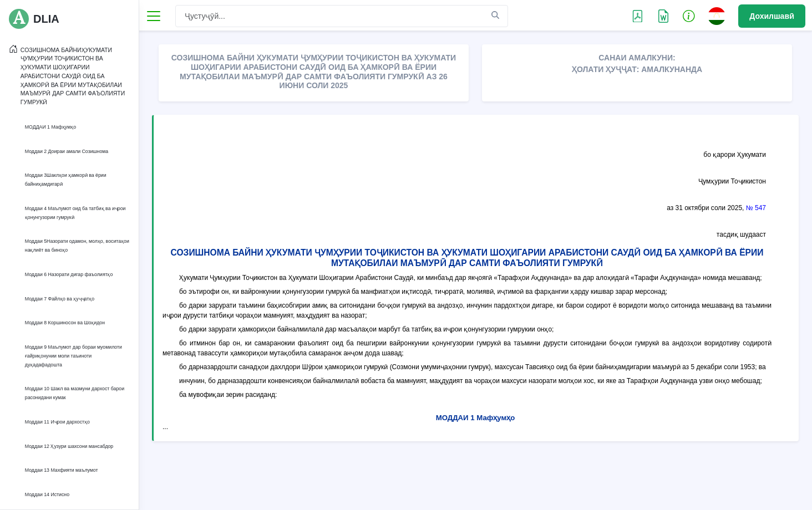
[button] (689, 16)
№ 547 (756, 208)
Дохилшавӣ (772, 16)
